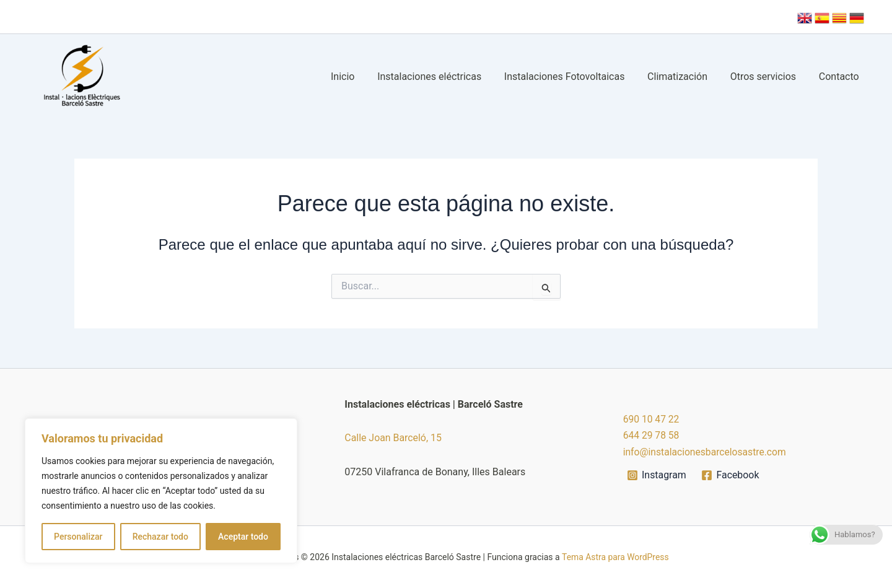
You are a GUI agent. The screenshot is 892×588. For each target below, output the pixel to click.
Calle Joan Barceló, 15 (393, 438)
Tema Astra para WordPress (615, 557)
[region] (161, 491)
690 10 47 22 (652, 419)
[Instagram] (657, 475)
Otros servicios (767, 77)
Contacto (840, 77)
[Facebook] (731, 475)
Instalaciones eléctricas (442, 77)
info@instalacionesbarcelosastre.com (706, 452)
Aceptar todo (243, 537)
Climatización (685, 77)
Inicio (359, 77)
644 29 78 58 (652, 435)
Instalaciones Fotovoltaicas (575, 77)
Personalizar (78, 537)
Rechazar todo (160, 537)
